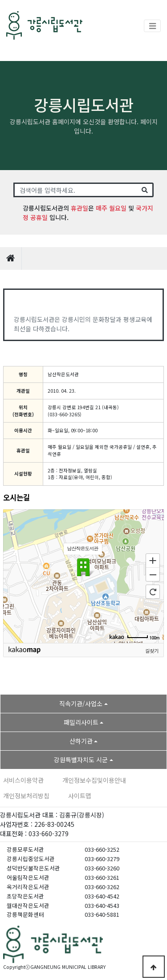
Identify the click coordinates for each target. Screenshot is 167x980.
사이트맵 (80, 796)
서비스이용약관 (23, 780)
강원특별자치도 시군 (81, 760)
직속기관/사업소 (81, 703)
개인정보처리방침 (26, 796)
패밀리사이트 (81, 722)
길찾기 (152, 651)
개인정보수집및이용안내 (94, 780)
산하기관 (81, 741)
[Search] (75, 190)
